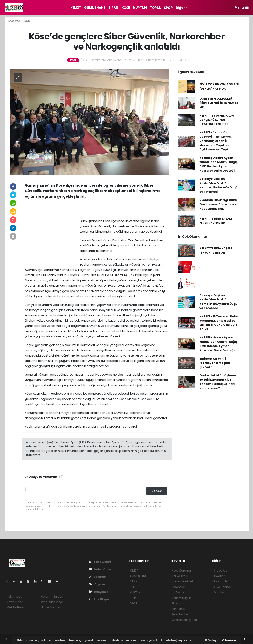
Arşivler (97, 584)
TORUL (155, 8)
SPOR (168, 8)
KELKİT (76, 8)
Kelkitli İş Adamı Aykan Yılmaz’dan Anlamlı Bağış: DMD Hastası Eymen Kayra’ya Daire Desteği (219, 164)
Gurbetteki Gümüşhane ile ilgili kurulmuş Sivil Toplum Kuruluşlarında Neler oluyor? (218, 382)
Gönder (157, 491)
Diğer (180, 8)
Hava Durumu (181, 571)
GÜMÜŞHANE (95, 8)
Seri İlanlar (179, 609)
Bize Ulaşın (99, 599)
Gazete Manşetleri (184, 620)
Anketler (219, 576)
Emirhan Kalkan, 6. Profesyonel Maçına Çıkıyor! (215, 363)
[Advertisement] (97, 210)
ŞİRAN (113, 8)
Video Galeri (100, 569)
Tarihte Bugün (181, 598)
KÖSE (126, 8)
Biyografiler (221, 581)
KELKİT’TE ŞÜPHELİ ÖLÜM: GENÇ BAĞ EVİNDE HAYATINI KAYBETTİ (217, 120)
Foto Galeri (100, 562)
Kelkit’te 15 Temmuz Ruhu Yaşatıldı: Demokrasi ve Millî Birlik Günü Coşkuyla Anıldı (219, 323)
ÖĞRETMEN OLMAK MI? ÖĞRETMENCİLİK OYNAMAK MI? (219, 103)
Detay (211, 640)
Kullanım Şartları (52, 596)
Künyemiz (99, 592)
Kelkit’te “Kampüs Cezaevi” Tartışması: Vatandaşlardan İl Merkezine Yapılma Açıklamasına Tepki (215, 141)
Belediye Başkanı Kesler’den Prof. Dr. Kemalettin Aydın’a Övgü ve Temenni (218, 185)
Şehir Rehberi (181, 614)
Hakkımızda (14, 596)
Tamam (228, 640)
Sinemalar (179, 603)
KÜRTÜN (140, 8)
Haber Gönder (51, 607)
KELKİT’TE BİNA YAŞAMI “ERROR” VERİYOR (216, 221)
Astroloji (219, 592)
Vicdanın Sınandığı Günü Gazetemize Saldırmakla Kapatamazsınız (218, 204)
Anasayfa (14, 21)
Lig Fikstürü (179, 592)
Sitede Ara (220, 571)
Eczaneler (178, 587)
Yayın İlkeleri (15, 602)
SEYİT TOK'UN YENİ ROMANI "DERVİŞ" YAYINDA (219, 86)
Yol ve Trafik (180, 576)
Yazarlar (97, 577)
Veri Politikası (15, 607)
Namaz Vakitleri (182, 581)
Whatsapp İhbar (52, 602)
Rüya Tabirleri (223, 587)
